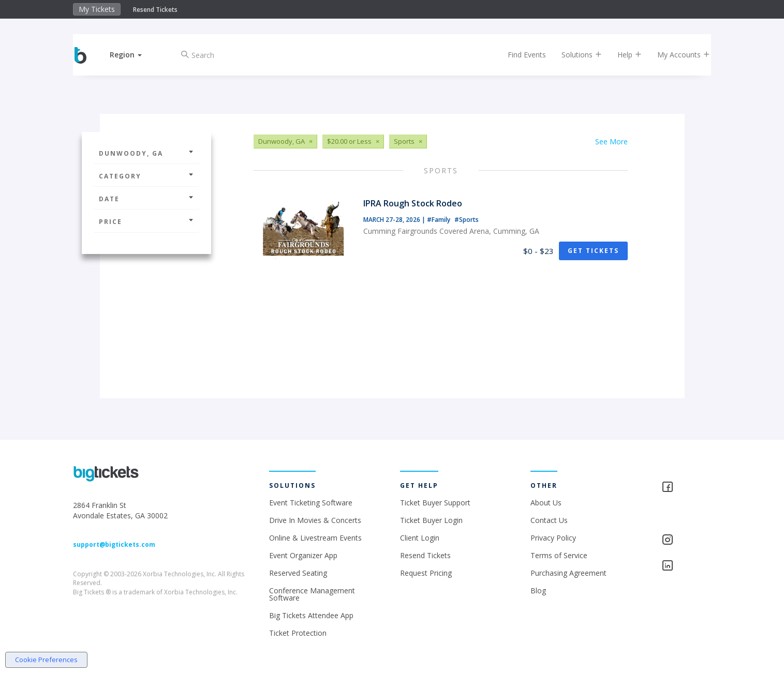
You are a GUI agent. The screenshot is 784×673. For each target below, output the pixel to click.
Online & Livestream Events (315, 538)
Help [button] (621, 55)
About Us (546, 503)
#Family (439, 220)
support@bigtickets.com (114, 544)
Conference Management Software (312, 594)
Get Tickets (593, 251)
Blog (538, 590)
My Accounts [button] (675, 55)
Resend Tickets (155, 10)
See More (611, 141)
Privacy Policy (553, 538)
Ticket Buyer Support (435, 503)
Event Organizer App (303, 555)
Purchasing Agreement (568, 573)
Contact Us (549, 520)
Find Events (518, 55)
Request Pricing (426, 573)
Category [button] (146, 176)
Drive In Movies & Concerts (315, 520)
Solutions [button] (573, 55)
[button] (135, 55)
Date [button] (146, 199)
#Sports (467, 220)
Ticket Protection (298, 633)
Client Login (420, 538)
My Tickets (97, 9)
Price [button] (146, 222)
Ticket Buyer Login (431, 520)
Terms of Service (559, 555)
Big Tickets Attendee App (311, 615)
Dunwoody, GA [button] (146, 153)
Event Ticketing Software (311, 503)
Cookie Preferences (46, 660)
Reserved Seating (298, 573)
